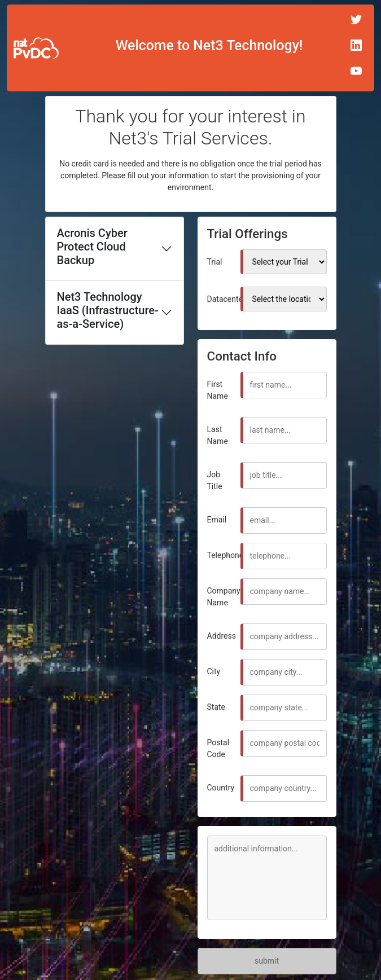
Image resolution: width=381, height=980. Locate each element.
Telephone (225, 555)
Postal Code (218, 748)
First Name (218, 390)
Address (222, 636)
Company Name (224, 597)
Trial (215, 262)
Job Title (215, 480)
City (214, 671)
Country (221, 788)
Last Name (218, 435)
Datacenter (226, 299)
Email (217, 520)
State (216, 707)
